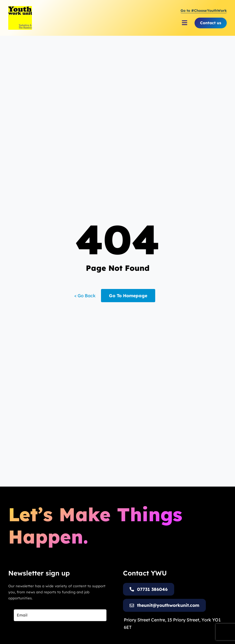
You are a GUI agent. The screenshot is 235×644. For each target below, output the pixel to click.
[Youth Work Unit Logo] (20, 8)
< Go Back (85, 296)
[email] (60, 615)
